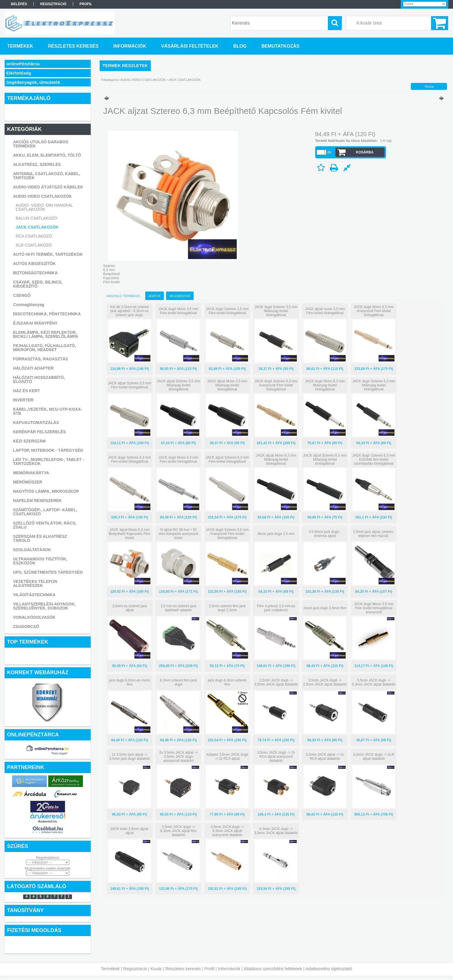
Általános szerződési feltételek (273, 969)
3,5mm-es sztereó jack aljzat (130, 608)
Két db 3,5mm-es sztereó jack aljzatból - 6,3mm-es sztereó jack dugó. (129, 311)
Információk (229, 969)
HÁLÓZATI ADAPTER (33, 368)
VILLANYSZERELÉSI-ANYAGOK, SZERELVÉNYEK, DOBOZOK (44, 606)
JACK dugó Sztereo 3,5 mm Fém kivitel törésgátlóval (227, 311)
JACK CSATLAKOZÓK (37, 227)
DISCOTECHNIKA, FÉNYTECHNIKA (47, 314)
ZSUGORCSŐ (26, 627)
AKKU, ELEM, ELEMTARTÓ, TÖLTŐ (47, 155)
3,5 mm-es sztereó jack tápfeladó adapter (178, 608)
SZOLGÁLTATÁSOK (32, 550)
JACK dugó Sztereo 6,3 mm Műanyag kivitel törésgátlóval (374, 385)
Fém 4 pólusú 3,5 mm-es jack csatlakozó (276, 608)
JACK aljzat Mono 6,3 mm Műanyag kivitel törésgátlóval (276, 460)
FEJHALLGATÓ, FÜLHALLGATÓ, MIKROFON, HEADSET (44, 348)
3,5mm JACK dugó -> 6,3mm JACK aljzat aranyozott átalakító (227, 831)
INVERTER (23, 400)
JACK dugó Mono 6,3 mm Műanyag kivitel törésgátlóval (325, 385)
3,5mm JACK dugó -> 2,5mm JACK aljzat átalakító (325, 682)
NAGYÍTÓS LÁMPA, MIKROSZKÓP (46, 491)
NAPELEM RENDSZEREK (37, 501)
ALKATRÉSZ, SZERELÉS (37, 164)
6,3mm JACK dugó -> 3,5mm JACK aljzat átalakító (276, 831)
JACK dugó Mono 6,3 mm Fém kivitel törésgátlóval (178, 460)
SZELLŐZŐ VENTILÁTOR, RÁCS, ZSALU (45, 525)
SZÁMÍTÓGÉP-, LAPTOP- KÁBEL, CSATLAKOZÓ (45, 512)
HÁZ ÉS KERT (26, 391)
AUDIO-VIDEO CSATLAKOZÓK (42, 196)
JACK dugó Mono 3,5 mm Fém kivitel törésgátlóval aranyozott (374, 608)
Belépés (19, 4)
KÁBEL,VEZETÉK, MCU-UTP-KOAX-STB (48, 411)
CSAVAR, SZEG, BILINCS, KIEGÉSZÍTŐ (38, 284)
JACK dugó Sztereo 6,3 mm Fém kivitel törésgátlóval (130, 460)
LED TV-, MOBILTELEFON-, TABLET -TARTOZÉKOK (49, 462)
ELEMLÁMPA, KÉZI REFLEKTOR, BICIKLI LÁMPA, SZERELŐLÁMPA (46, 334)
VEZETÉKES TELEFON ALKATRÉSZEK (35, 583)
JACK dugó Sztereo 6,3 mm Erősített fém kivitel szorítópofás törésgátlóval (374, 460)
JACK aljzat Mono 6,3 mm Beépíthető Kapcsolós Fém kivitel (129, 534)
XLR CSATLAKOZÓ (34, 245)
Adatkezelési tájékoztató (329, 969)
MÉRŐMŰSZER (28, 482)
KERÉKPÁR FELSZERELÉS (39, 432)
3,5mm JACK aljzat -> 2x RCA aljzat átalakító (325, 757)
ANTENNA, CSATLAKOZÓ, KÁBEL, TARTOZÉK (47, 176)
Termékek (110, 969)
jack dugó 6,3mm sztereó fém (227, 682)
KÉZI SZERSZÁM (29, 441)
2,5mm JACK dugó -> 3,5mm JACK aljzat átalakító (276, 682)
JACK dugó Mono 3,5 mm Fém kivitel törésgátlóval (178, 311)
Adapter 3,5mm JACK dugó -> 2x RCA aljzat (227, 757)
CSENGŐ (22, 295)
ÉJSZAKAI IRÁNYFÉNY (35, 323)
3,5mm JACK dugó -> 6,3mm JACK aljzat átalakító (374, 682)
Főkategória (109, 80)
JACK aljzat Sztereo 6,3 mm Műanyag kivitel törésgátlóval (325, 460)
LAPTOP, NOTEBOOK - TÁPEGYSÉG (48, 450)
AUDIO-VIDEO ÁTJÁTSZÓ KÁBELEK (48, 187)
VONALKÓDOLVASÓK (34, 617)
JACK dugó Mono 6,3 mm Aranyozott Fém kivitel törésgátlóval (374, 311)
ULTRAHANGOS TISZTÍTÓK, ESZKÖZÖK (40, 561)
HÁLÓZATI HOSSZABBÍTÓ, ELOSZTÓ (39, 379)
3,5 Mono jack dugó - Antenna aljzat (325, 534)
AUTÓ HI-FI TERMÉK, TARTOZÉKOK (48, 254)
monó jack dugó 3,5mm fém (325, 608)
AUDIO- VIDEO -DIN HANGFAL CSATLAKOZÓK (44, 207)
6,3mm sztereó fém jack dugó (178, 682)
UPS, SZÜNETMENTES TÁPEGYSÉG (48, 572)
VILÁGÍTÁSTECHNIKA (34, 595)
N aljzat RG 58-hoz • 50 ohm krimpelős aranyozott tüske (178, 534)
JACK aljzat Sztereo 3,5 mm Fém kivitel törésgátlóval (129, 385)
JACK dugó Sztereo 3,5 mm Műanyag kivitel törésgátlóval (276, 311)
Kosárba (365, 152)
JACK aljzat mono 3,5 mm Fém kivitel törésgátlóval (325, 311)
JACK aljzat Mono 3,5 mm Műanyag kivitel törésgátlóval (227, 385)
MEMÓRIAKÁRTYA (31, 473)
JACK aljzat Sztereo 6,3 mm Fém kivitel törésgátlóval (227, 460)
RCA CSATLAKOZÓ (34, 236)
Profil (209, 969)
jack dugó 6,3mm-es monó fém (130, 682)
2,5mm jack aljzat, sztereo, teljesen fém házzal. (374, 534)
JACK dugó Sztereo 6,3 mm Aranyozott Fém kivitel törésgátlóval (276, 385)
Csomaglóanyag (29, 305)
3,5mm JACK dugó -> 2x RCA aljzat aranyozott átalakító (276, 757)
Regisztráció (135, 969)
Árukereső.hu (48, 821)
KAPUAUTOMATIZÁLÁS (36, 423)
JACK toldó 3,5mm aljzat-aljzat (130, 831)
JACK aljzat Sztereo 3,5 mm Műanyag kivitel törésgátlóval (178, 385)
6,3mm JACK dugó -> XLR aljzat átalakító (374, 757)
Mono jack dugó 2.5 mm (276, 534)
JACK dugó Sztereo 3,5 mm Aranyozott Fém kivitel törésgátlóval (227, 534)
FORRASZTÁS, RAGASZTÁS (41, 359)
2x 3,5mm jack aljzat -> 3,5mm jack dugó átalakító (129, 757)
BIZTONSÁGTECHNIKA (35, 273)
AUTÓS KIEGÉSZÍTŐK (34, 264)
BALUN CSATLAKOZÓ (36, 218)
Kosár (156, 969)
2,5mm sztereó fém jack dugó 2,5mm (227, 608)
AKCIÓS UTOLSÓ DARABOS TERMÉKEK (41, 144)
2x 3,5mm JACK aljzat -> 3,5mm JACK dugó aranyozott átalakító (178, 757)
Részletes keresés (183, 969)
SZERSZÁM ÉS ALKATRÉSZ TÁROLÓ (40, 538)
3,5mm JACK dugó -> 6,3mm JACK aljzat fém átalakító (178, 831)
